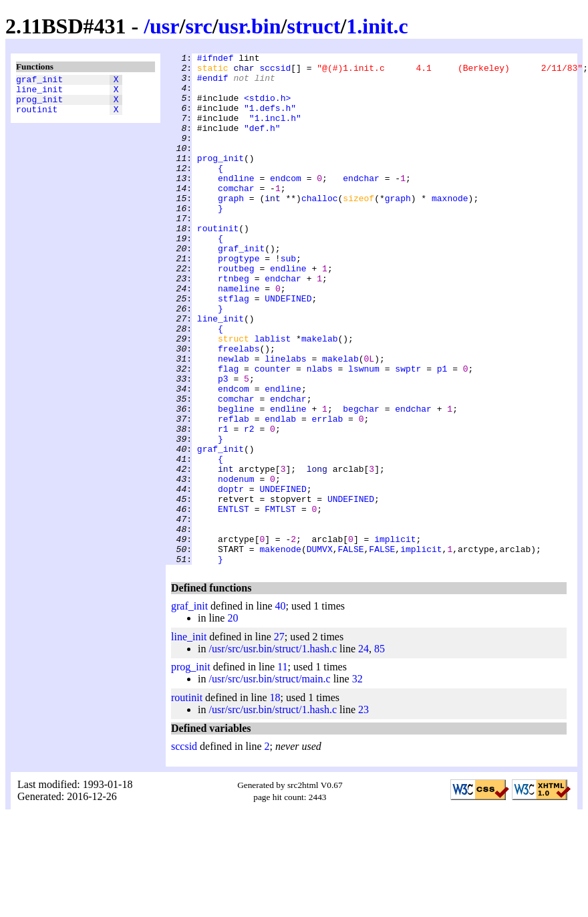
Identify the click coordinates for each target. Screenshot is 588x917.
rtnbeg (234, 324)
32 (357, 781)
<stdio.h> (267, 108)
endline (236, 204)
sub (288, 300)
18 (275, 800)
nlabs (320, 432)
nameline (239, 336)
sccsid (275, 72)
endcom (286, 204)
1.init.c (377, 26)
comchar (236, 216)
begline (236, 481)
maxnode (450, 228)
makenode (280, 649)
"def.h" (262, 144)
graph (231, 228)
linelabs (285, 420)
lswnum (364, 432)
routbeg (236, 312)
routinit (37, 117)
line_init (39, 93)
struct (313, 26)
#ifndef (215, 59)
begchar (361, 481)
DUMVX (320, 649)
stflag (234, 348)
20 (233, 720)
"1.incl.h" (275, 132)
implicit (395, 637)
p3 (223, 444)
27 (279, 739)
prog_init (39, 105)
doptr (231, 577)
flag (228, 432)
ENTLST (234, 601)
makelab (320, 396)
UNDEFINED (288, 348)
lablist (273, 396)
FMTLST (280, 601)
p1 (442, 432)
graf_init (39, 81)
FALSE (350, 649)
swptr (408, 432)
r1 (223, 505)
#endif (213, 84)
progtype (239, 300)
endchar (361, 204)
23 (363, 812)
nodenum (236, 565)
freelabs (239, 408)
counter (273, 432)
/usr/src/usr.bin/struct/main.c (269, 781)
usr (164, 26)
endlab (280, 493)
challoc (320, 228)
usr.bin (250, 26)
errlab (327, 493)
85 (380, 751)
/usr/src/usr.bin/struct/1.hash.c (273, 751)
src (198, 26)
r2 (249, 505)
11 (282, 769)
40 (281, 708)
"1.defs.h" (270, 120)
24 (363, 751)
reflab (234, 493)
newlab (234, 420)
